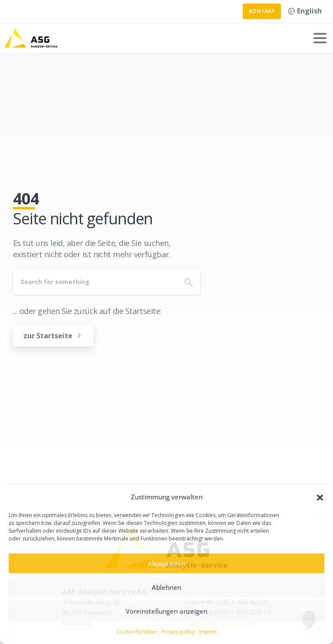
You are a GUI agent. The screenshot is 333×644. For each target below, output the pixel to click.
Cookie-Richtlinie (137, 632)
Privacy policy (178, 632)
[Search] (95, 282)
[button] (320, 497)
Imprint (208, 632)
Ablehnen (166, 587)
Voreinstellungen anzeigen (166, 611)
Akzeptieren (166, 563)
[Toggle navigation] (320, 38)
